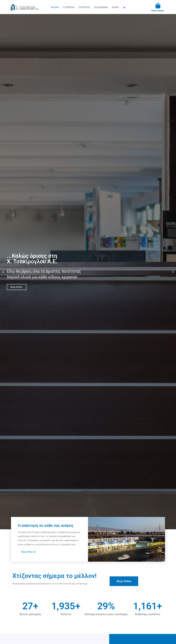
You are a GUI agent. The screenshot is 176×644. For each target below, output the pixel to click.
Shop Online (17, 287)
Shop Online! (158, 11)
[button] (3, 272)
